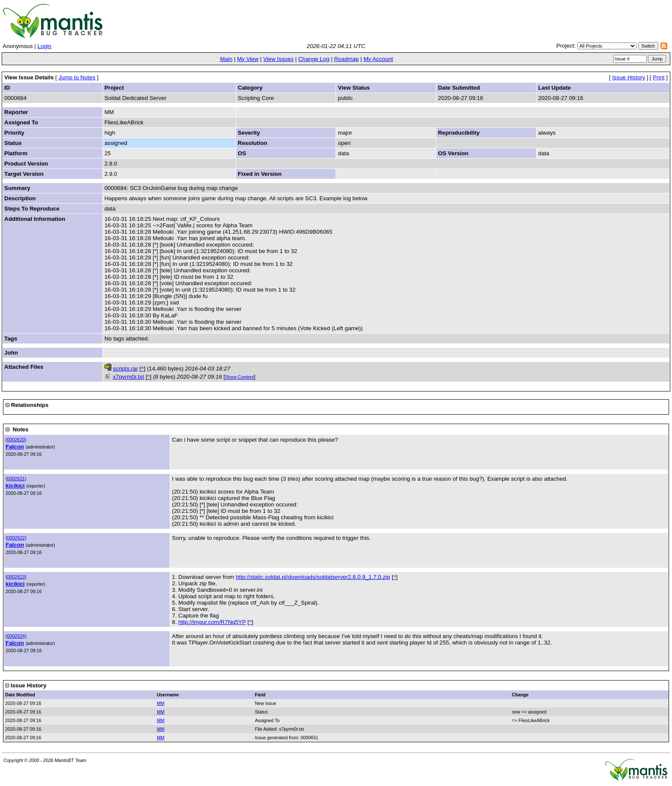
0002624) (17, 636)
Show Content (239, 377)
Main (226, 59)
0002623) (17, 577)
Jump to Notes (77, 77)
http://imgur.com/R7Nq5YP (212, 622)
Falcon (15, 447)
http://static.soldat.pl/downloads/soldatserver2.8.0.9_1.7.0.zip (313, 577)
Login (44, 46)
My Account (378, 59)
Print (658, 77)
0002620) (17, 440)
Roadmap (346, 59)
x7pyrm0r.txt (128, 377)
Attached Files (24, 367)
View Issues (278, 59)
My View (248, 59)
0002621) (17, 479)
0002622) (17, 538)
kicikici (15, 486)
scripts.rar (125, 369)
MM (161, 703)
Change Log (314, 59)
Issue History (628, 77)
